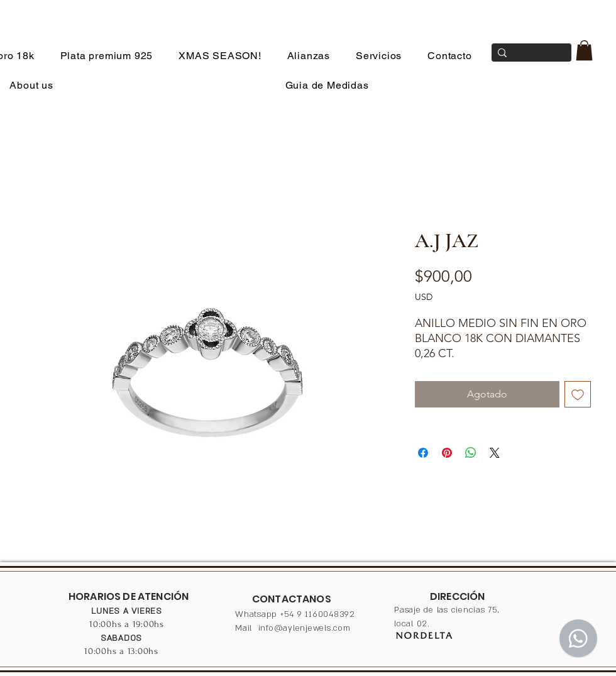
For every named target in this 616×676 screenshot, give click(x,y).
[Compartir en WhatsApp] (471, 453)
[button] (584, 50)
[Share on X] (495, 453)
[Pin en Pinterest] (447, 453)
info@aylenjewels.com (305, 628)
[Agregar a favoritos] (578, 394)
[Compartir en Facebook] (423, 453)
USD (424, 297)
